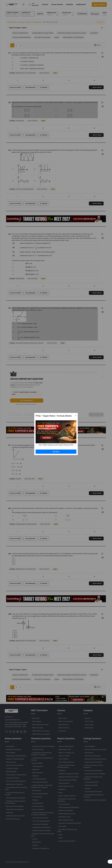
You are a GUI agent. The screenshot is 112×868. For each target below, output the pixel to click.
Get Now (56, 452)
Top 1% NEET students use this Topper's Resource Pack (56, 445)
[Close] (76, 415)
